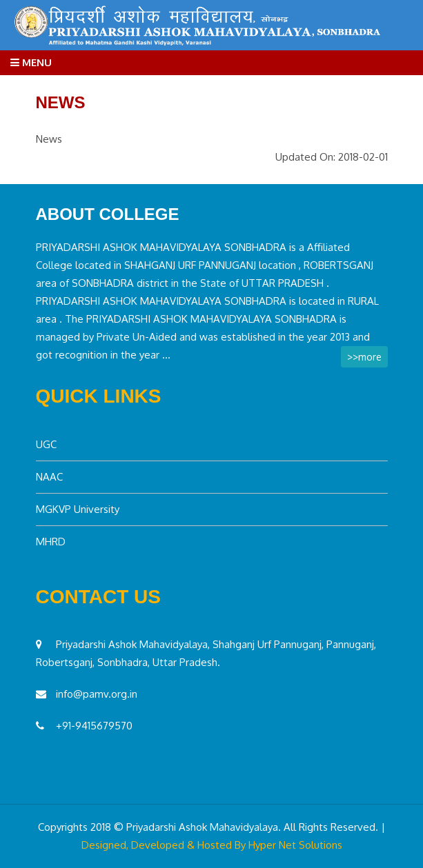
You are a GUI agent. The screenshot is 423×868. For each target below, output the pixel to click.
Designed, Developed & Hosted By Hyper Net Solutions (212, 845)
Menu (31, 62)
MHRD (51, 542)
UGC (46, 444)
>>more (364, 357)
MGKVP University (78, 509)
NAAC (49, 477)
